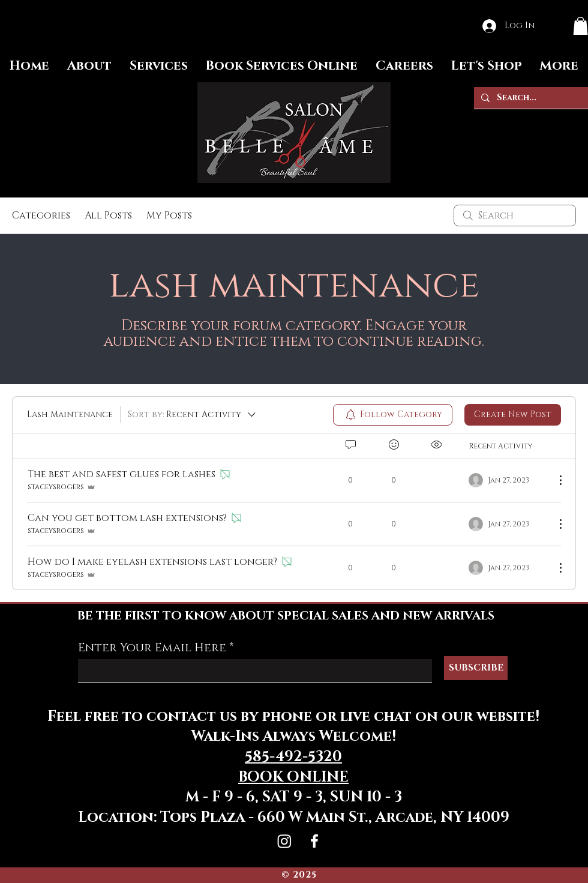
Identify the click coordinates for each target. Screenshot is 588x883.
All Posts (108, 215)
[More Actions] (554, 480)
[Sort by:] (193, 415)
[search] (515, 215)
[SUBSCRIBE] (476, 668)
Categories (41, 215)
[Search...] (530, 98)
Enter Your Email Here (152, 648)
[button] (580, 26)
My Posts (169, 215)
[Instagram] (284, 841)
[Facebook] (314, 841)
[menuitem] (393, 415)
